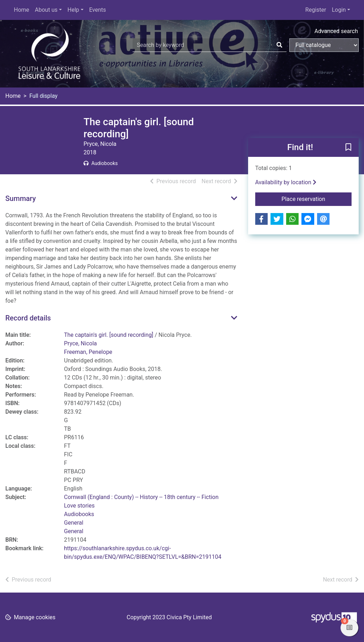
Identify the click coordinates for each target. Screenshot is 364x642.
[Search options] (324, 45)
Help (73, 10)
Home (22, 10)
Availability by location (286, 182)
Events (98, 10)
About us (46, 10)
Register (316, 10)
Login (339, 10)
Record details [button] (28, 318)
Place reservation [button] (317, 198)
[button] (348, 148)
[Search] (279, 45)
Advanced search (336, 31)
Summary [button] (21, 198)
